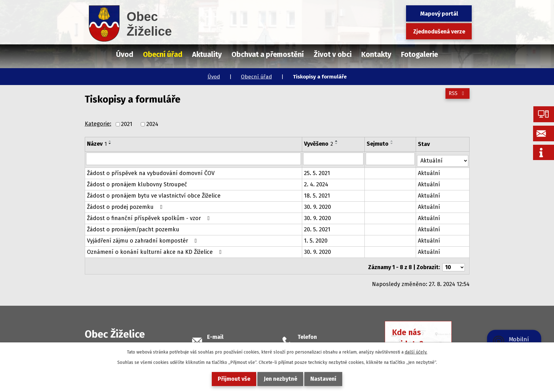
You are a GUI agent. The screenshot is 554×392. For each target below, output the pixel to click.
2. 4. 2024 (316, 182)
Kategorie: (98, 124)
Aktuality (207, 54)
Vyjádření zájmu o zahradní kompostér (143, 239)
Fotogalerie (419, 54)
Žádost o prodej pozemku (126, 205)
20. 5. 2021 (318, 227)
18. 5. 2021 (317, 193)
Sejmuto (378, 144)
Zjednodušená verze (439, 32)
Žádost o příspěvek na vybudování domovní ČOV (151, 171)
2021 (127, 124)
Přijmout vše (229, 379)
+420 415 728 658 (319, 341)
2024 (152, 124)
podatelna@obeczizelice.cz (243, 341)
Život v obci (333, 54)
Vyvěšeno (319, 144)
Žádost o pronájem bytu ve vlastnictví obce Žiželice (154, 193)
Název (97, 144)
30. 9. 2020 (318, 205)
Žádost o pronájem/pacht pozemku (133, 227)
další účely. (416, 352)
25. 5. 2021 (317, 171)
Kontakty (376, 54)
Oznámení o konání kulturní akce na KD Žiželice (156, 250)
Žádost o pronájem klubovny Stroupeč (137, 182)
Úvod (214, 77)
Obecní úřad (256, 77)
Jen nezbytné (280, 379)
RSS (456, 97)
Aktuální (430, 171)
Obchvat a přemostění (268, 54)
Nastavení (328, 379)
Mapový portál (439, 14)
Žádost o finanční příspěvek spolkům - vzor (150, 216)
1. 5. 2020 (316, 239)
